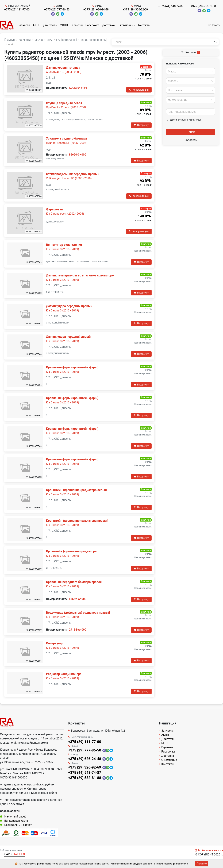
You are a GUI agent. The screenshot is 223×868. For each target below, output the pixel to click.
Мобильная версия (209, 850)
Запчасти (24, 25)
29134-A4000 (78, 630)
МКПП (64, 25)
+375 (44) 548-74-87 (171, 6)
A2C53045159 (78, 88)
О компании (125, 25)
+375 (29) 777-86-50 (57, 9)
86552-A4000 (78, 599)
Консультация (139, 90)
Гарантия (77, 25)
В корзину (141, 125)
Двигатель (50, 25)
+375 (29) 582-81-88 (203, 6)
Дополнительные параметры (183, 120)
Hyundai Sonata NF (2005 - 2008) (67, 143)
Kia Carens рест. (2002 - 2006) (65, 214)
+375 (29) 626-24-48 (96, 9)
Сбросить (191, 140)
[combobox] (191, 71)
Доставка (108, 25)
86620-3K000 (78, 155)
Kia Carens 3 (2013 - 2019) (62, 249)
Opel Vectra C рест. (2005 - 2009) (67, 107)
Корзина (191, 52)
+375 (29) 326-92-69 (135, 9)
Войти (214, 25)
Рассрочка (93, 25)
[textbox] (190, 72)
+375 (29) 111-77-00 (17, 9)
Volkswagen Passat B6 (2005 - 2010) (69, 178)
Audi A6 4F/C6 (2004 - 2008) (64, 72)
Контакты (144, 25)
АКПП (37, 25)
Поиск (191, 132)
